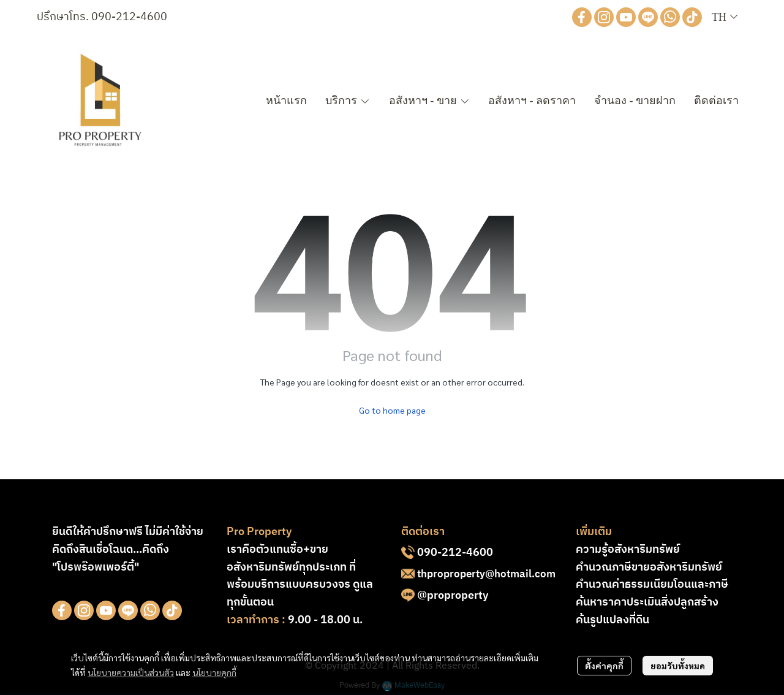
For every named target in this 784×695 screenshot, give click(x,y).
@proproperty (453, 596)
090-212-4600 (129, 17)
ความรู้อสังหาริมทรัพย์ (628, 550)
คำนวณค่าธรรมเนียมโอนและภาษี (652, 585)
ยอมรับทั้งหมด (678, 666)
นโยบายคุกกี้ (214, 672)
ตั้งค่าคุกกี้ (604, 666)
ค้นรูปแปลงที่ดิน (612, 620)
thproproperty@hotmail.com (486, 574)
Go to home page (392, 410)
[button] (725, 17)
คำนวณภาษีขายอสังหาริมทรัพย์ (649, 568)
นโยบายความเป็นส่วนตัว (131, 672)
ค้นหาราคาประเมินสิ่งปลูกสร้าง (647, 602)
